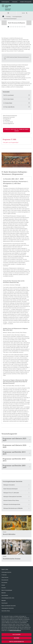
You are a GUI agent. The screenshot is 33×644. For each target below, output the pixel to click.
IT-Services (4, 575)
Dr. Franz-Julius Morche (16, 107)
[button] (8, 13)
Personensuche (5, 580)
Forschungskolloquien (17, 17)
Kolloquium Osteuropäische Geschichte (16, 496)
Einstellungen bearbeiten (16, 642)
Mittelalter (4, 601)
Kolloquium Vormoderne (16, 485)
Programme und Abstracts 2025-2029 (16, 439)
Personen (4, 588)
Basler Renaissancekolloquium (16, 489)
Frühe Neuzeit (4, 603)
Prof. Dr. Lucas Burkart (16, 95)
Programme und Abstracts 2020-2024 (16, 446)
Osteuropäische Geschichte (8, 608)
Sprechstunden (5, 595)
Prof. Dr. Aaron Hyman (16, 99)
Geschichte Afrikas (6, 611)
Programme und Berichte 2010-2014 (16, 460)
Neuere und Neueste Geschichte (9, 606)
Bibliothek (4, 593)
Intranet (3, 585)
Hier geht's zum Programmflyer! (11, 142)
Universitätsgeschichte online (8, 598)
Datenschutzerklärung (15, 630)
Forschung (8, 17)
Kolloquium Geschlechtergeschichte (16, 504)
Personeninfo (4, 583)
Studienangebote (5, 2)
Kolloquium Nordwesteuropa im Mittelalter (16, 508)
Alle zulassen (16, 634)
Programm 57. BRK (9, 139)
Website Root (3, 16)
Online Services (5, 577)
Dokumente (15, 2)
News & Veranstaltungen (7, 590)
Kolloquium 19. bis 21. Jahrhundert (16, 493)
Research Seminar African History (16, 500)
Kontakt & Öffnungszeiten (26, 2)
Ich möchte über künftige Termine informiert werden (17, 130)
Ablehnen (16, 638)
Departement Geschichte (8, 9)
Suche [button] (25, 13)
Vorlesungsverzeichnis (6, 572)
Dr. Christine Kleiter (16, 103)
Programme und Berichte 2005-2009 (16, 466)
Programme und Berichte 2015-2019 (16, 453)
